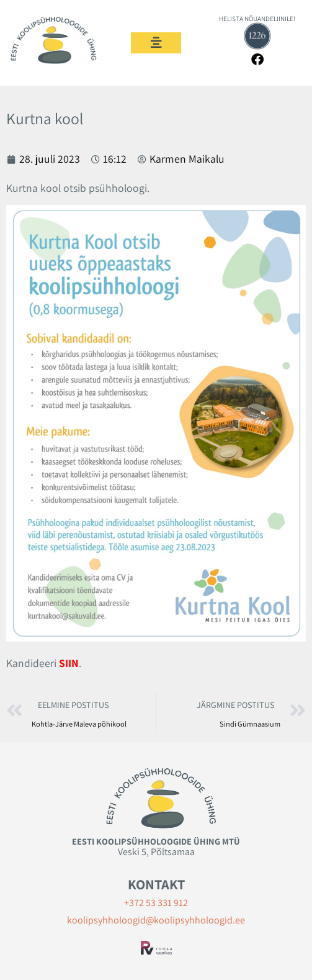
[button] (156, 43)
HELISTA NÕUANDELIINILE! (257, 19)
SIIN (69, 663)
